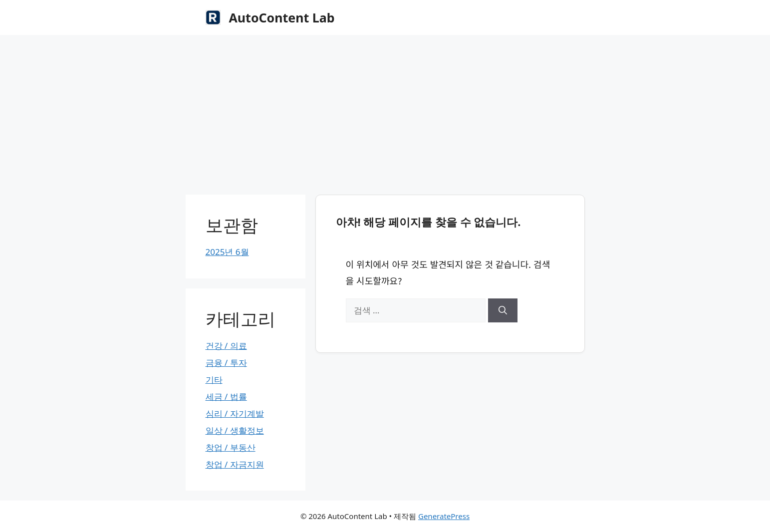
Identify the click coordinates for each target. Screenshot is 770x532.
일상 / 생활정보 (235, 430)
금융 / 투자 (226, 363)
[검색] (503, 310)
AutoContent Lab (282, 17)
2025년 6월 (227, 252)
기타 (214, 380)
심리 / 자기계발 (235, 413)
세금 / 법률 (226, 397)
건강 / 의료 (226, 346)
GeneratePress (444, 516)
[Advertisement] (385, 110)
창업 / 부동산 (231, 447)
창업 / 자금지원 (235, 464)
